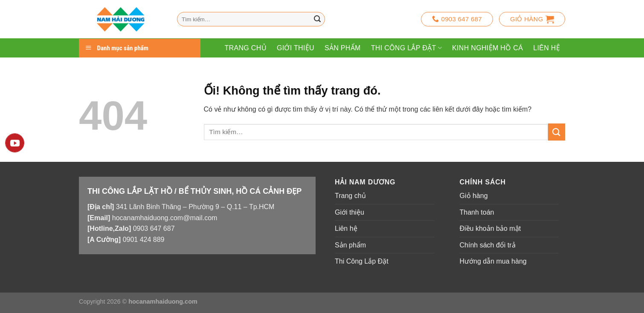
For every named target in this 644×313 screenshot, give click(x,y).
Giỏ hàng (474, 196)
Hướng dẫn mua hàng (493, 261)
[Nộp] (317, 19)
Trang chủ (245, 48)
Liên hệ (547, 48)
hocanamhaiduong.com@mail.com (165, 218)
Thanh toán (477, 212)
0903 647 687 (154, 228)
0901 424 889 (144, 240)
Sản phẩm (343, 48)
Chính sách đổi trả (488, 245)
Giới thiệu (296, 48)
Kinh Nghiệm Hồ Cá (487, 48)
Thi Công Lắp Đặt (406, 48)
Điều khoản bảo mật (490, 228)
